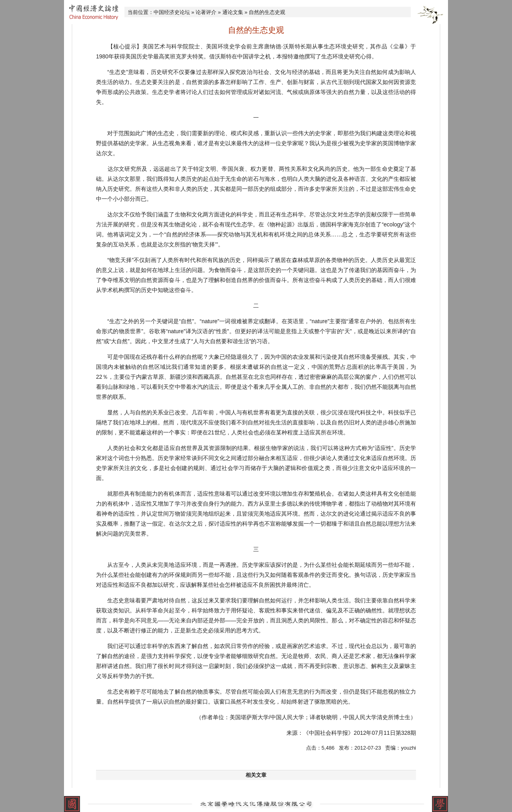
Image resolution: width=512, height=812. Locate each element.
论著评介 (206, 12)
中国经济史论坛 (172, 12)
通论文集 (233, 12)
